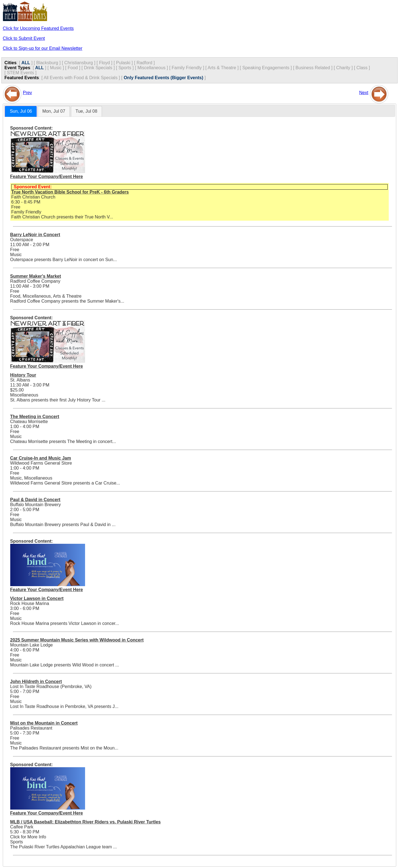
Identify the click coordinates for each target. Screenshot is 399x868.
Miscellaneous (151, 68)
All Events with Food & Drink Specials (80, 78)
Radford (144, 63)
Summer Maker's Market (36, 276)
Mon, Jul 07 (54, 111)
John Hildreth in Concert (36, 682)
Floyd (104, 63)
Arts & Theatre (222, 68)
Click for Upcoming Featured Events (38, 28)
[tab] (21, 111)
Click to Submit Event (24, 38)
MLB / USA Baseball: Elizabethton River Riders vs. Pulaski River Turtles (85, 822)
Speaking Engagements (266, 68)
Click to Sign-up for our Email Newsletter (43, 48)
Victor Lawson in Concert (37, 598)
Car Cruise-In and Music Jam (41, 458)
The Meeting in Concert (35, 417)
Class (362, 68)
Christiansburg (79, 63)
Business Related (313, 68)
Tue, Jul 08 (87, 111)
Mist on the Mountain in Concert (44, 723)
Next (364, 93)
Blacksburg (47, 63)
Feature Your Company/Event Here (47, 177)
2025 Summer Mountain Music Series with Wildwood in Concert (77, 640)
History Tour (23, 375)
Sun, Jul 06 (21, 111)
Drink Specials (98, 68)
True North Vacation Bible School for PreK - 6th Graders (70, 192)
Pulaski (123, 63)
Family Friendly (187, 68)
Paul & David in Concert (35, 500)
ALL (26, 63)
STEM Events (21, 73)
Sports (125, 68)
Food (73, 68)
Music (56, 68)
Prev (27, 93)
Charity (343, 68)
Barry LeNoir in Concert (35, 235)
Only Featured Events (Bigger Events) (163, 78)
